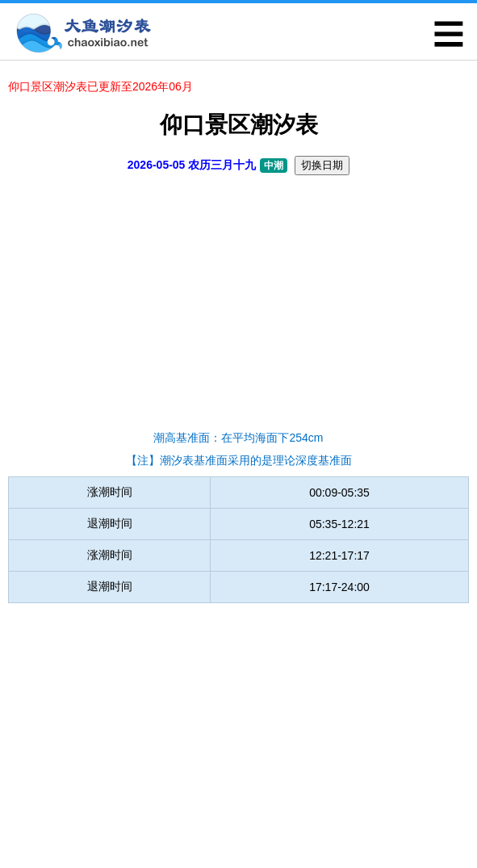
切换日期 (322, 165)
